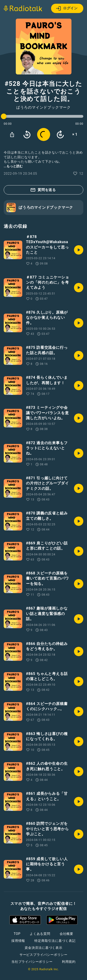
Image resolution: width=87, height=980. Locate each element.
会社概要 (66, 934)
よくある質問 (40, 934)
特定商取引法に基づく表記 (55, 941)
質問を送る (43, 190)
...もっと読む (13, 166)
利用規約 (69, 962)
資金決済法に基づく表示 (43, 948)
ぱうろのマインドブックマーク (43, 107)
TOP (17, 934)
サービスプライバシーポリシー (43, 955)
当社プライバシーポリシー (32, 962)
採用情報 (18, 941)
